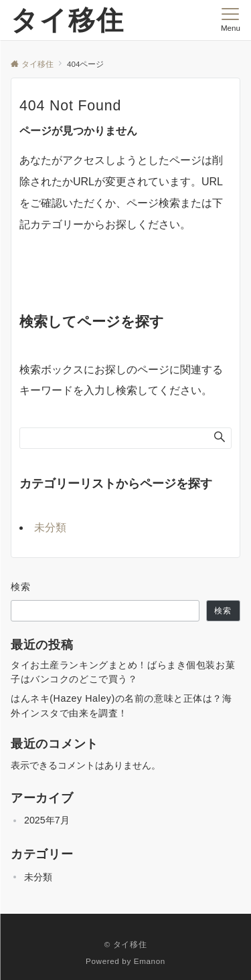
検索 (21, 587)
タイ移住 (68, 20)
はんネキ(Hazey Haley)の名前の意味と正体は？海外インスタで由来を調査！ (121, 705)
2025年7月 (47, 820)
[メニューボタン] (231, 20)
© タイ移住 (126, 944)
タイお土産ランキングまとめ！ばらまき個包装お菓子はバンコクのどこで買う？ (123, 672)
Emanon (150, 961)
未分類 (50, 527)
